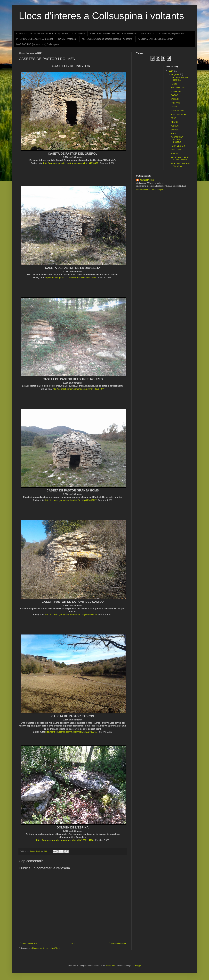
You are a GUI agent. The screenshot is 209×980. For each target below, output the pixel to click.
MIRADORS (176, 150)
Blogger (138, 966)
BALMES (175, 130)
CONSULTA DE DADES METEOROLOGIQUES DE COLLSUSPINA (51, 34)
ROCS (173, 134)
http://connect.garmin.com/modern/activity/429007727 (71, 500)
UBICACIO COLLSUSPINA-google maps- (163, 34)
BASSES (175, 99)
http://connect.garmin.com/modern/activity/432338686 (71, 277)
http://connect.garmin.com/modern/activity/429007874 (79, 389)
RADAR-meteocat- (68, 39)
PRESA (174, 107)
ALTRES (174, 153)
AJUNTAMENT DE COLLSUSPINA (156, 39)
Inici (73, 943)
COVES (174, 122)
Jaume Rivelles (147, 180)
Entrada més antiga (117, 943)
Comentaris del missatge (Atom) (46, 948)
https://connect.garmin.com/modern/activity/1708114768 (65, 840)
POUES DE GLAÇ (179, 114)
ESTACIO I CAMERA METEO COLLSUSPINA (113, 34)
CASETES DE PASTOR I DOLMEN (177, 140)
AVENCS (175, 126)
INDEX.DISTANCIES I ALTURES (180, 165)
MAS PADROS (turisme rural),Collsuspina (38, 44)
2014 (171, 71)
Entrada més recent (28, 943)
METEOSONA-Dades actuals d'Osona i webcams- (108, 39)
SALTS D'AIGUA (178, 88)
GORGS (174, 95)
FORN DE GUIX (178, 146)
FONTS (174, 84)
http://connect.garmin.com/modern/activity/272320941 (71, 732)
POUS (173, 118)
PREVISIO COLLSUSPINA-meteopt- (35, 39)
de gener (175, 74)
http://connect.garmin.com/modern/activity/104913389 (71, 163)
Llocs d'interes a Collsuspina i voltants (101, 16)
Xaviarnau (110, 966)
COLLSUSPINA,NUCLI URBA (180, 79)
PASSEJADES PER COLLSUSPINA (179, 159)
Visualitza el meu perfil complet (150, 190)
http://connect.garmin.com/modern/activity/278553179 (71, 614)
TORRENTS (176, 92)
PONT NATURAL (178, 111)
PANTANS (175, 103)
